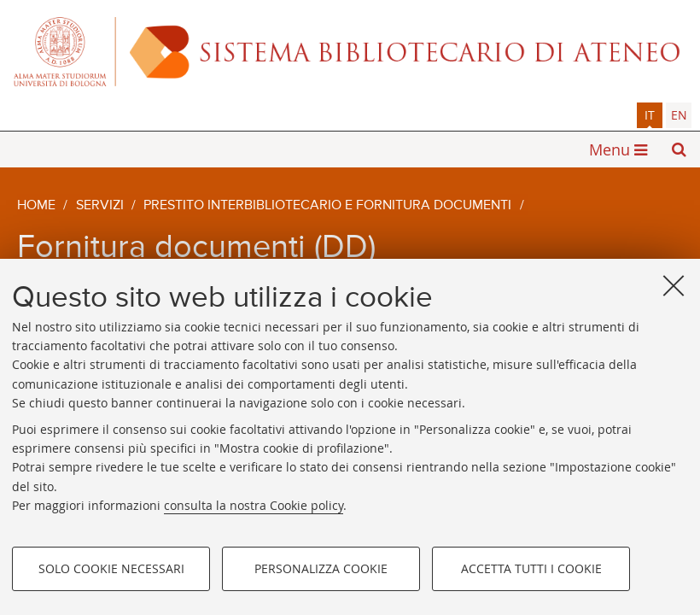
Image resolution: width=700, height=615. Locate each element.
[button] (679, 149)
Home (36, 206)
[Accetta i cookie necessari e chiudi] (674, 285)
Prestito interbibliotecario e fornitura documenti (327, 206)
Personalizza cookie (321, 568)
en (679, 115)
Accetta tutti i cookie (531, 568)
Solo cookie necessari (111, 568)
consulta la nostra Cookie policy (254, 505)
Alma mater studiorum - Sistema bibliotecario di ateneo (350, 51)
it (650, 115)
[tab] (650, 115)
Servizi (100, 206)
